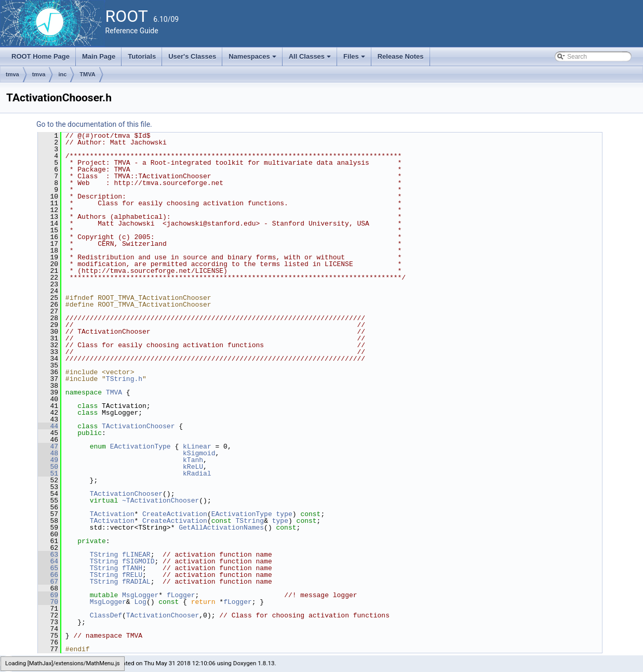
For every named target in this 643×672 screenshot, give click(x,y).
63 (48, 555)
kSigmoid (199, 453)
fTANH (132, 568)
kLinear (197, 446)
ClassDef (106, 615)
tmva (12, 74)
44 (48, 426)
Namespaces (253, 59)
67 (48, 582)
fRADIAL (136, 582)
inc (62, 74)
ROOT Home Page (41, 56)
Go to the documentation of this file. (94, 124)
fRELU (132, 575)
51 (48, 473)
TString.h (124, 379)
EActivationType (140, 446)
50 (48, 467)
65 (48, 568)
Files (355, 59)
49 (48, 460)
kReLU (193, 467)
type (284, 514)
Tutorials (142, 56)
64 (48, 561)
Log (140, 602)
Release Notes (401, 56)
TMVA (87, 74)
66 (48, 575)
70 (48, 602)
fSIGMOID (138, 561)
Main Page (99, 56)
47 (48, 446)
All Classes (311, 59)
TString (250, 521)
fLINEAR (136, 555)
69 (48, 595)
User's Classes (192, 56)
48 (48, 453)
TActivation (112, 514)
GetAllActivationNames (221, 528)
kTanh (193, 460)
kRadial (197, 473)
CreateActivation (175, 514)
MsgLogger (140, 595)
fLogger (181, 595)
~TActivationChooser (160, 500)
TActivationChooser (138, 426)
